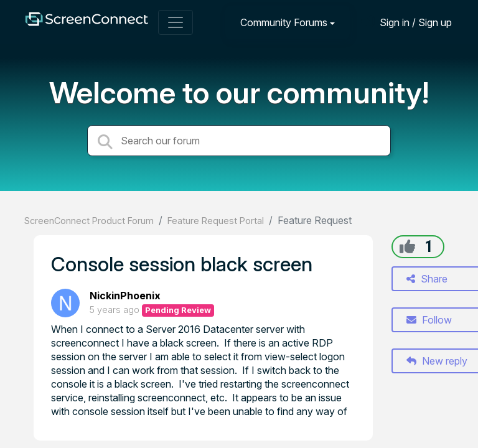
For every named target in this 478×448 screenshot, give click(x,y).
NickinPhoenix (125, 296)
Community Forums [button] (284, 22)
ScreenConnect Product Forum (89, 221)
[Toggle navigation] (176, 22)
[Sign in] (406, 22)
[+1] (407, 246)
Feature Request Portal (216, 221)
